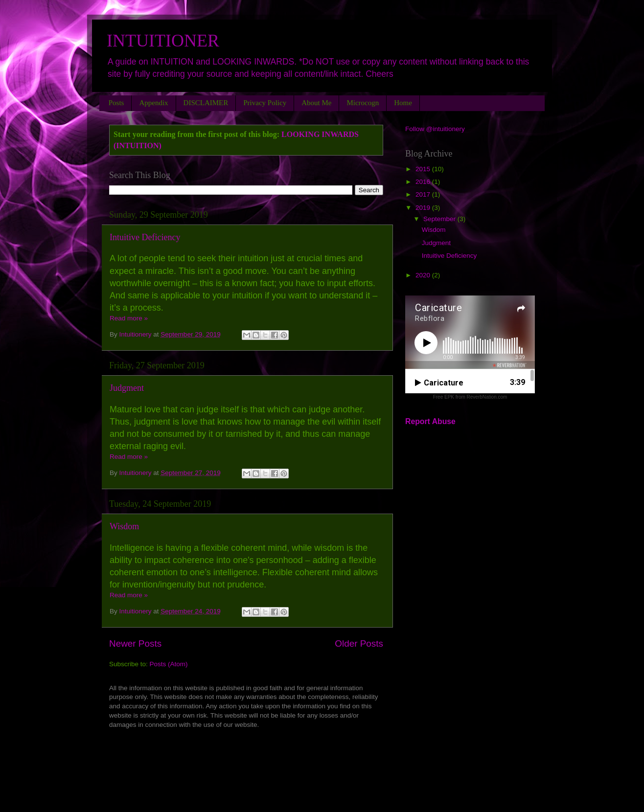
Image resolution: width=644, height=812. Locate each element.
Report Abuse (430, 421)
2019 (424, 208)
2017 (424, 194)
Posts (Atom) (169, 664)
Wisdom (124, 526)
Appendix (153, 103)
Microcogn (363, 103)
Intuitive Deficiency (145, 237)
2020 (424, 275)
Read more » (129, 318)
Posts (116, 103)
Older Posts (359, 643)
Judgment (127, 388)
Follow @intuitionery (435, 129)
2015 (424, 169)
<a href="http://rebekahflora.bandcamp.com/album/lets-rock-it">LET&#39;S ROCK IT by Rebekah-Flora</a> (246, 755)
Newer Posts (135, 643)
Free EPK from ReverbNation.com (470, 397)
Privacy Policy (265, 103)
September (440, 219)
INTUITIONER (163, 41)
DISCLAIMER (206, 103)
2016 (424, 182)
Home (403, 103)
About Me (316, 103)
